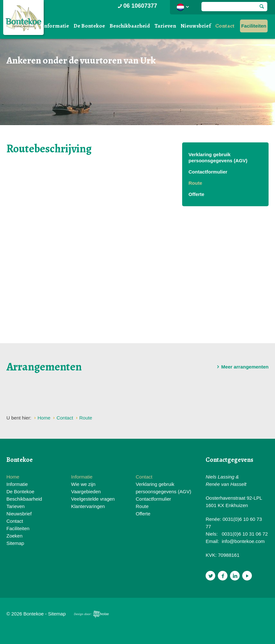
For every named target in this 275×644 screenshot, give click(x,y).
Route (195, 183)
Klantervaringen (88, 506)
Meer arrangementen (242, 367)
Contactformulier (208, 172)
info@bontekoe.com (243, 541)
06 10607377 (137, 6)
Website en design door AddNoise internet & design (91, 614)
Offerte (196, 194)
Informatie (56, 26)
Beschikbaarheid (130, 26)
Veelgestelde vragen (93, 499)
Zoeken (14, 536)
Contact (225, 26)
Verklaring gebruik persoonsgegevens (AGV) (218, 157)
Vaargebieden (86, 491)
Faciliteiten (254, 26)
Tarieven (165, 26)
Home (13, 477)
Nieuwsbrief (196, 26)
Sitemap (15, 543)
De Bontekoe (89, 26)
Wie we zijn (83, 484)
